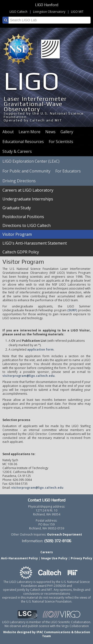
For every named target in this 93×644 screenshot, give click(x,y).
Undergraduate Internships (28, 199)
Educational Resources (23, 142)
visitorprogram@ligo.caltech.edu (29, 376)
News (50, 132)
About (8, 132)
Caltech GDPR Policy (21, 252)
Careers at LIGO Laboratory (28, 190)
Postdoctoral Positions (23, 217)
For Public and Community (26, 171)
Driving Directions (19, 181)
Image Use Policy (54, 558)
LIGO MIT (77, 12)
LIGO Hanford (47, 5)
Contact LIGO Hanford (47, 500)
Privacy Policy (81, 558)
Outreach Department (64, 534)
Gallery (67, 132)
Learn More (29, 132)
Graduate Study (17, 208)
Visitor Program (17, 234)
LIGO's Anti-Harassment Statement (35, 243)
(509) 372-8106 (58, 541)
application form (40, 349)
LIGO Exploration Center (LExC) (31, 161)
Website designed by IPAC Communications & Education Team (47, 634)
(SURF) (72, 310)
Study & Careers (17, 151)
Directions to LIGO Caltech (27, 225)
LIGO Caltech (18, 12)
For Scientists (61, 142)
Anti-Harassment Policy (19, 558)
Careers (47, 552)
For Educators (68, 171)
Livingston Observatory (49, 12)
